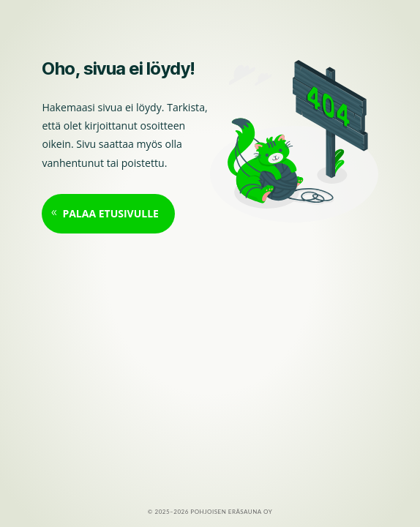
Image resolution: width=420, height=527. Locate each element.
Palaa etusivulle (110, 213)
